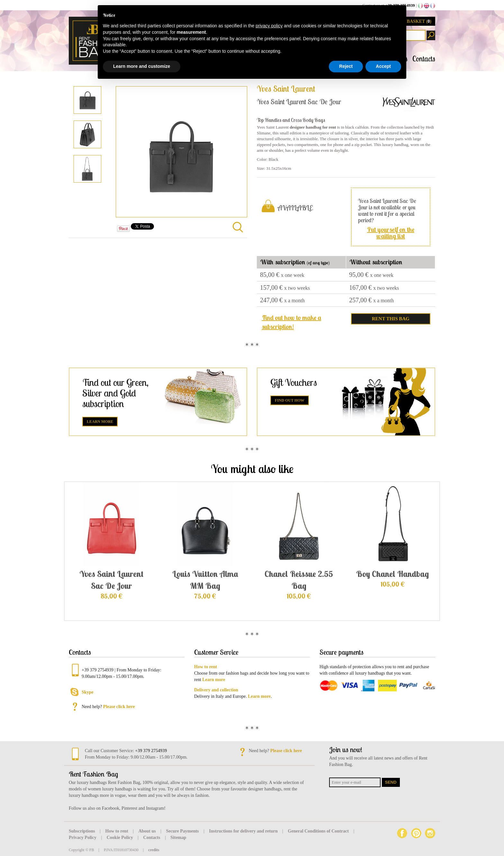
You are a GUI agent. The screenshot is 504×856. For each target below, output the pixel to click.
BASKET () (419, 21)
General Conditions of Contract (319, 831)
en (427, 6)
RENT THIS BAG (391, 319)
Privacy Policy (83, 838)
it (420, 6)
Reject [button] (346, 66)
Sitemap (178, 838)
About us (148, 831)
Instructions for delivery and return (244, 831)
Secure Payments (183, 831)
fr (433, 6)
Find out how (290, 400)
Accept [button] (383, 66)
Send (391, 782)
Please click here (119, 707)
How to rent (117, 831)
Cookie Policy (121, 838)
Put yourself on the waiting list (391, 233)
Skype (88, 692)
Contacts (424, 59)
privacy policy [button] (269, 26)
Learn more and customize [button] (142, 66)
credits (154, 850)
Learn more (100, 422)
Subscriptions (82, 831)
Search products (431, 35)
